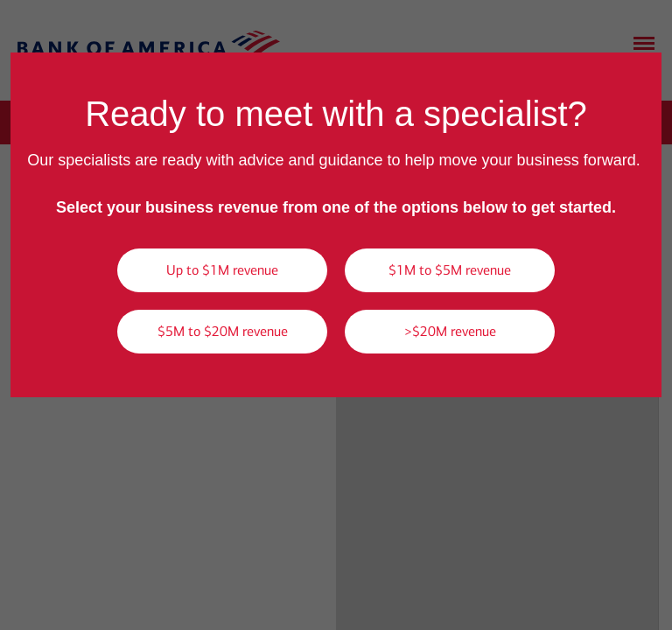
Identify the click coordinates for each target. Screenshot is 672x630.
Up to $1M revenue (222, 270)
